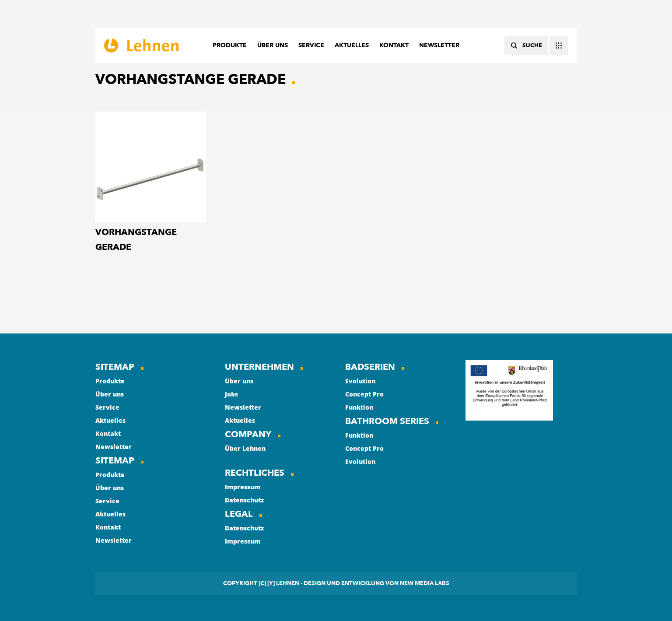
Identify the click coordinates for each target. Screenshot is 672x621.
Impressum (243, 487)
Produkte (110, 381)
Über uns (110, 394)
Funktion (359, 407)
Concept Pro (364, 394)
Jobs (231, 394)
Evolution (360, 381)
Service (107, 407)
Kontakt (108, 433)
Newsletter (114, 447)
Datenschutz (244, 500)
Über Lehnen (245, 448)
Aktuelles (110, 420)
